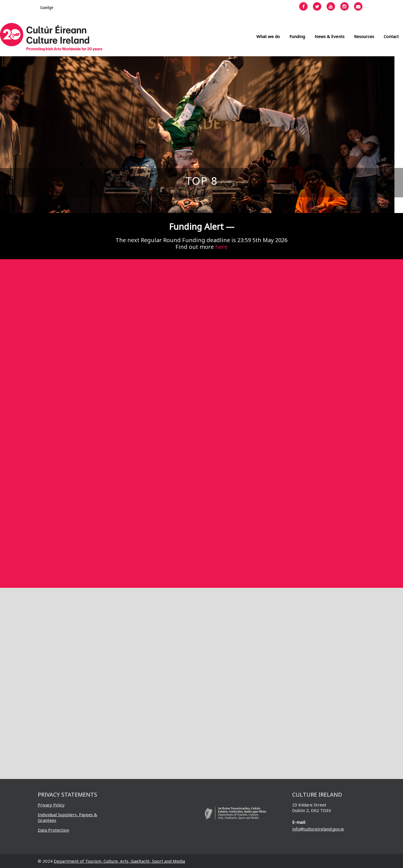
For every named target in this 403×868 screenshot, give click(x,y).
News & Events (330, 36)
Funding (297, 36)
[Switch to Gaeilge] (47, 7)
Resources (364, 36)
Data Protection (53, 830)
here (221, 247)
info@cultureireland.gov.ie (318, 829)
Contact (391, 36)
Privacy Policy (51, 805)
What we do (268, 36)
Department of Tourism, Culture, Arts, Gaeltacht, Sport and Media (119, 861)
